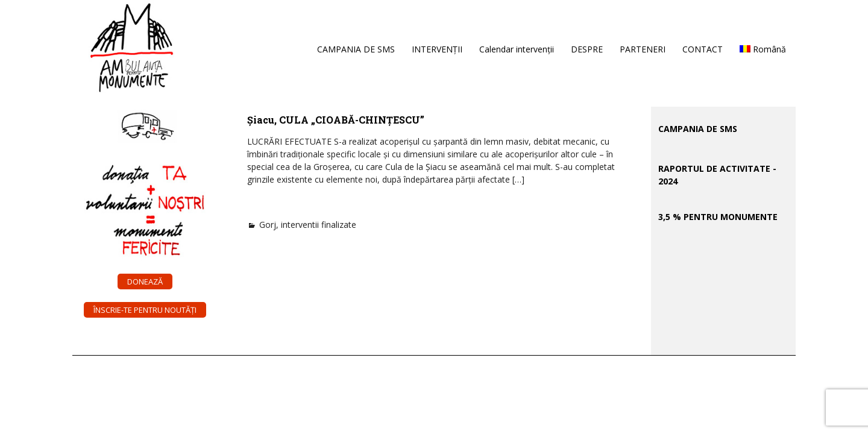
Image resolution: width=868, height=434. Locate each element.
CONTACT (703, 49)
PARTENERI (643, 49)
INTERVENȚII (437, 49)
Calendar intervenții (517, 49)
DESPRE (587, 49)
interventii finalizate (319, 225)
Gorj (268, 225)
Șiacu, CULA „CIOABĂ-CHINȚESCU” (336, 120)
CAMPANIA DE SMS (356, 49)
